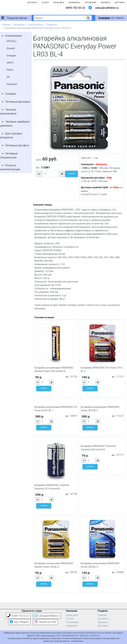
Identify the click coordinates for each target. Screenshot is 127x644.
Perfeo (10, 70)
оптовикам (91, 2)
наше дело (59, 2)
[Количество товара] (51, 174)
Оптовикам (72, 622)
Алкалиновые (36, 25)
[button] (88, 18)
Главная (6, 25)
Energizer (11, 56)
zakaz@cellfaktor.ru (107, 8)
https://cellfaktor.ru (92, 636)
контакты (32, 2)
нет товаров (111, 18)
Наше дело (72, 615)
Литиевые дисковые (18, 102)
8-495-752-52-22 (18, 616)
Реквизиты (72, 626)
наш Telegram (19, 622)
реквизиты (74, 2)
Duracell (11, 48)
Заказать (103, 622)
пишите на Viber (45, 622)
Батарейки (19, 25)
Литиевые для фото (17, 145)
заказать (106, 2)
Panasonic (52, 25)
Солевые (11, 94)
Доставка (103, 626)
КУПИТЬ (72, 174)
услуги (45, 2)
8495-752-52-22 (75, 8)
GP (8, 77)
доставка (120, 2)
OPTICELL (12, 41)
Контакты (103, 619)
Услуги (70, 619)
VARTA (10, 63)
